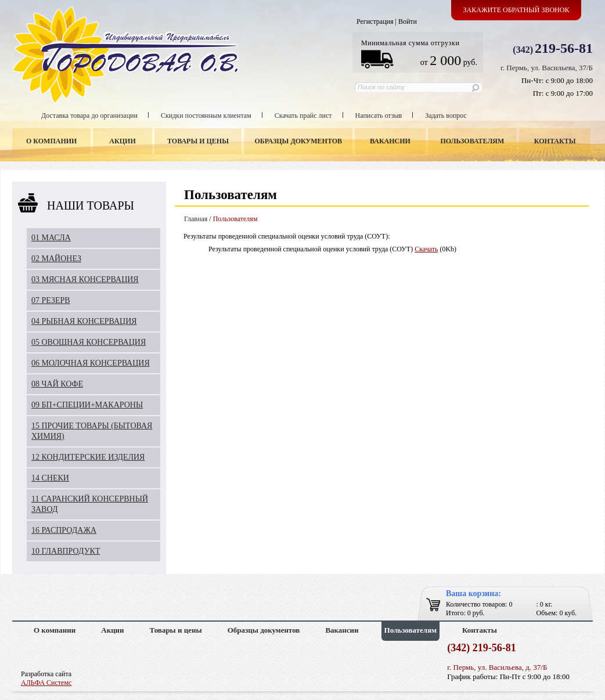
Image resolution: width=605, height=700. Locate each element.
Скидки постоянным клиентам (206, 116)
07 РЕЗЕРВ (51, 300)
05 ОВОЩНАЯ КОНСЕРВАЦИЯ (89, 342)
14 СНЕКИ (50, 478)
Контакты (555, 141)
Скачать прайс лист (303, 116)
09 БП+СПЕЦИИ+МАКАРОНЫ (87, 405)
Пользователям (473, 141)
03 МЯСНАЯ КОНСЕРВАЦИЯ (85, 279)
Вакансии (390, 141)
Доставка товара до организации (89, 116)
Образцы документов (299, 141)
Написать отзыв (379, 116)
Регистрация (375, 21)
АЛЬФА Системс (46, 683)
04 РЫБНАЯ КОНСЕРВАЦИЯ (84, 321)
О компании (51, 141)
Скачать (426, 249)
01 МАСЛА (51, 238)
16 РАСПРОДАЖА (64, 530)
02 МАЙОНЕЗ (56, 259)
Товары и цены (198, 141)
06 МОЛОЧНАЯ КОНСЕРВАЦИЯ (91, 363)
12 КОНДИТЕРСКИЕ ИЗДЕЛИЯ (88, 457)
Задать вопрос (446, 116)
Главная (196, 219)
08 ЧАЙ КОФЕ (57, 384)
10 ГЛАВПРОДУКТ (66, 551)
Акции (122, 141)
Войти (408, 21)
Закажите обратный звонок (516, 10)
